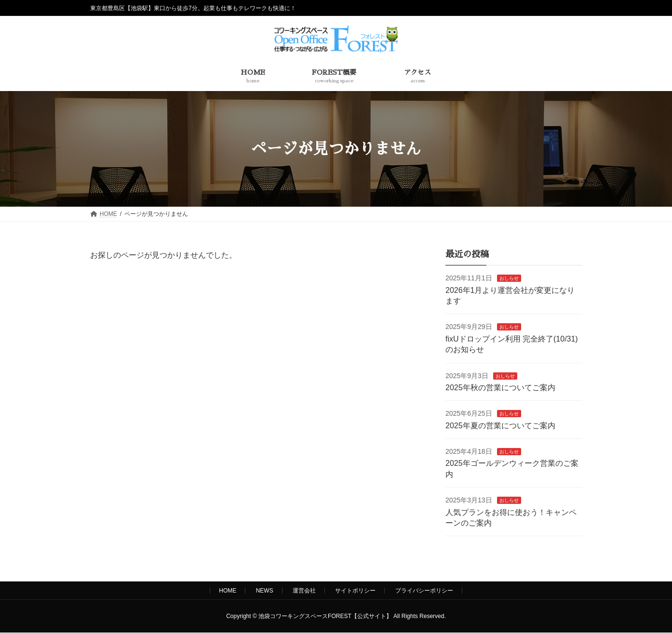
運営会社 (304, 591)
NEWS (265, 591)
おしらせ (509, 278)
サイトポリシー (355, 591)
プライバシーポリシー (424, 591)
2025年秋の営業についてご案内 (500, 388)
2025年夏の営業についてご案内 (500, 426)
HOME (228, 591)
